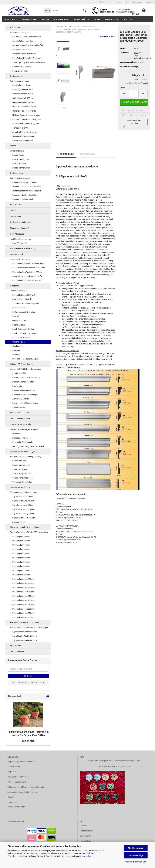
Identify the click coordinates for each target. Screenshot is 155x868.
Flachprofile (16, 386)
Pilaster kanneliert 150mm (22, 596)
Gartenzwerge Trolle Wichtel (23, 111)
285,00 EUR (28, 741)
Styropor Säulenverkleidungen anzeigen (26, 457)
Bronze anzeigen (17, 151)
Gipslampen (16, 346)
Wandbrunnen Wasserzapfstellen (25, 186)
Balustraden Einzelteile (21, 50)
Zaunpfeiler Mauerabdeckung (21, 248)
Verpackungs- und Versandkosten (22, 762)
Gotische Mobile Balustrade (23, 54)
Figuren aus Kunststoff (19, 228)
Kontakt (11, 797)
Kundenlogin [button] (137, 2)
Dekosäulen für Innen (20, 438)
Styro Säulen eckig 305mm (22, 513)
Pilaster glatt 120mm (20, 541)
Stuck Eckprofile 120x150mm (23, 333)
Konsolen (15, 350)
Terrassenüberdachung (19, 418)
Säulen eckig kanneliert (21, 474)
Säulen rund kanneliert (21, 465)
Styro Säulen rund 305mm (22, 501)
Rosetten (15, 355)
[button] (122, 2)
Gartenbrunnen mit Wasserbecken (26, 191)
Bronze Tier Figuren (19, 159)
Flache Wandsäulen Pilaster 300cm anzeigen (29, 532)
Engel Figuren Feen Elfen (21, 90)
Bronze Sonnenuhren (20, 168)
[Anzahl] (134, 93)
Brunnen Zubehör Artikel (21, 199)
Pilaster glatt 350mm (20, 571)
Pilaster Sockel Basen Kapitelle (24, 359)
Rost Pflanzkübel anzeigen (21, 239)
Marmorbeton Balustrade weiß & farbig (27, 45)
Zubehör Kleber (18, 407)
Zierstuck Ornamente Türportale (25, 304)
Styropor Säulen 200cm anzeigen (24, 492)
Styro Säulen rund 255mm (22, 496)
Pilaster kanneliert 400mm (22, 617)
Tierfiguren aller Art (19, 128)
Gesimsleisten (17, 342)
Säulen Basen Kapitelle (21, 299)
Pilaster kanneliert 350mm (22, 613)
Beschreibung (66, 154)
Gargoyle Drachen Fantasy (22, 102)
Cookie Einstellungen (16, 807)
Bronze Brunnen (18, 164)
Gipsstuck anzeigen (18, 291)
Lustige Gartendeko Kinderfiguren (25, 119)
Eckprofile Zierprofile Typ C (22, 295)
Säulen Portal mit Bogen (21, 478)
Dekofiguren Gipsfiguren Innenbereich (27, 446)
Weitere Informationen (136, 862)
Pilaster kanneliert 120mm (22, 583)
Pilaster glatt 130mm (20, 545)
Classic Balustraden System (23, 41)
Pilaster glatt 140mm (20, 549)
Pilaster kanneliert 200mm (22, 600)
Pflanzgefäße (81, 19)
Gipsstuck (13, 286)
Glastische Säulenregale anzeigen (24, 429)
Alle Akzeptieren (136, 848)
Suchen (28, 676)
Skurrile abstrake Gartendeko (23, 132)
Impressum (12, 802)
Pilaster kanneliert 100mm (22, 579)
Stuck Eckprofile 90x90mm (22, 329)
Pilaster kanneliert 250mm (22, 605)
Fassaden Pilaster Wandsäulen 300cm (27, 268)
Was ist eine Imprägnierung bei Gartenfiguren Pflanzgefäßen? (114, 761)
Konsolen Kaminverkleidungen (24, 395)
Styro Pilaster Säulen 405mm (23, 640)
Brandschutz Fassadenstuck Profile (26, 276)
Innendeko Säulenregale (21, 442)
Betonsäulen (14, 645)
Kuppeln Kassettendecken (22, 390)
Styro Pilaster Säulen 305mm (23, 636)
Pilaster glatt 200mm (20, 558)
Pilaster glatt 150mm (20, 553)
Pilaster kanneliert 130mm (22, 588)
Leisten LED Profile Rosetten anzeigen (26, 369)
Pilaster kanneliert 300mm (22, 609)
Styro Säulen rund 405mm (22, 505)
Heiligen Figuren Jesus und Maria (25, 115)
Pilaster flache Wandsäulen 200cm (26, 272)
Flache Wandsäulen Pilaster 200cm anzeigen (29, 628)
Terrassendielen (16, 651)
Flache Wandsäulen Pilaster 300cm (24, 527)
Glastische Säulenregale (19, 424)
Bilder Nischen (17, 308)
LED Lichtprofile (18, 373)
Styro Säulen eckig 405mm (22, 518)
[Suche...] (47, 10)
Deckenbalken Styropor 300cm (24, 403)
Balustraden (11, 19)
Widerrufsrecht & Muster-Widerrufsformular (26, 787)
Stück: (123, 88)
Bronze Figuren (17, 155)
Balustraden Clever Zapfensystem (25, 37)
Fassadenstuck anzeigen (20, 259)
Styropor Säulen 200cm (19, 487)
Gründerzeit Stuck (19, 321)
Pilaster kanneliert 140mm (22, 592)
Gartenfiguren (30, 19)
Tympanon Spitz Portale (21, 482)
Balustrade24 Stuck (107, 37)
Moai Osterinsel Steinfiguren (23, 107)
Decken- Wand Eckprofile (22, 382)
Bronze (45, 19)
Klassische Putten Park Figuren (24, 124)
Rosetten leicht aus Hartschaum (25, 377)
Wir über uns (106, 2)
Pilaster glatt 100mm (20, 536)
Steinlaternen (112, 19)
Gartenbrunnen (61, 19)
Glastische (16, 434)
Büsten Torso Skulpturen (21, 141)
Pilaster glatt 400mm (20, 575)
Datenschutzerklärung (84, 856)
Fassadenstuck (15, 254)
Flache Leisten (17, 325)
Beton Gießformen (19, 71)
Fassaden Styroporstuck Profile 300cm (27, 264)
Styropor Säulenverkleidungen (21, 451)
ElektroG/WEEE (14, 767)
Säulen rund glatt (18, 461)
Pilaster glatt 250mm (20, 562)
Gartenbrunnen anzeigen (20, 178)
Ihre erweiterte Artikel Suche (28, 683)
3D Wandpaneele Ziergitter (22, 312)
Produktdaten (87, 154)
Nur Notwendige (136, 855)
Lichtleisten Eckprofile (20, 338)
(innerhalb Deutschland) (143, 58)
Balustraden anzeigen (19, 33)
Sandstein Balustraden (21, 67)
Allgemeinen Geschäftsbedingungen (23, 792)
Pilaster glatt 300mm (20, 566)
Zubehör (15, 316)
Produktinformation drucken (135, 122)
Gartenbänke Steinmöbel (19, 222)
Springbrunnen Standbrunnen (23, 182)
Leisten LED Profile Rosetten (21, 364)
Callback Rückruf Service (18, 777)
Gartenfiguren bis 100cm (21, 94)
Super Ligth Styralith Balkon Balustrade (27, 62)
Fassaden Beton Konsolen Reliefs (25, 281)
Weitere (128, 19)
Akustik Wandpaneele (18, 413)
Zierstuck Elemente (19, 399)
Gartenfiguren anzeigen (20, 81)
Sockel (97, 19)
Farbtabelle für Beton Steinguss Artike (114, 766)
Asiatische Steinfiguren (21, 85)
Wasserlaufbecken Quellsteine (24, 195)
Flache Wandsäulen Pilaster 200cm (24, 622)
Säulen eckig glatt (19, 469)
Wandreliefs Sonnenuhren (22, 136)
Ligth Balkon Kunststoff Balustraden (26, 58)
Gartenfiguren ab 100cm (21, 98)
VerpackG (12, 772)
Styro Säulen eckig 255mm (22, 509)
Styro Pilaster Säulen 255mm (23, 632)
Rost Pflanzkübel (16, 234)
